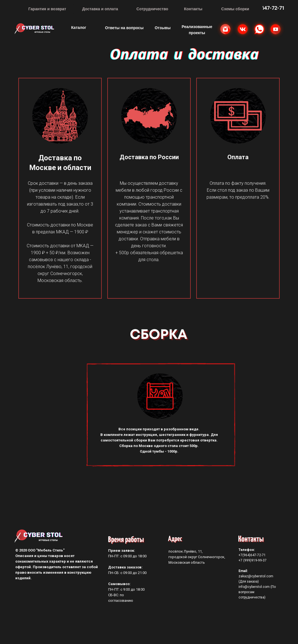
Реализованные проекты (197, 30)
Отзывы (162, 28)
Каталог (79, 28)
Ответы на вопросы (124, 28)
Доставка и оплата (100, 9)
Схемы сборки (235, 9)
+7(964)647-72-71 (252, 555)
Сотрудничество (152, 9)
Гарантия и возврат (47, 9)
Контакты (193, 9)
